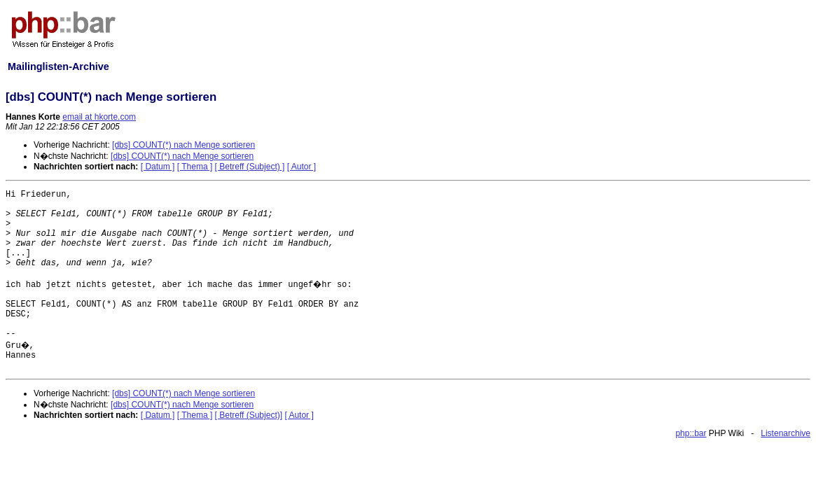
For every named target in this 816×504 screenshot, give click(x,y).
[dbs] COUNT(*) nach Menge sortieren (184, 145)
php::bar (691, 433)
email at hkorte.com (99, 117)
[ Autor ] (302, 167)
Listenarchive (786, 433)
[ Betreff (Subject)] (249, 415)
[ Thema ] (195, 167)
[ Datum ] (158, 167)
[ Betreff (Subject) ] (250, 167)
